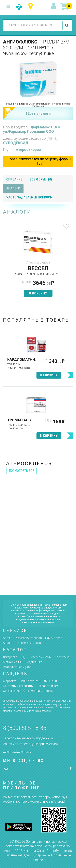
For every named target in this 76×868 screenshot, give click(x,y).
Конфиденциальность (38, 691)
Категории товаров (29, 638)
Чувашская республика (32, 6)
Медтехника (34, 662)
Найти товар (54, 638)
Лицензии (50, 681)
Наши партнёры (30, 681)
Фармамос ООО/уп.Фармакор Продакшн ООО (32, 129)
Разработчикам (47, 686)
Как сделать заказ (30, 643)
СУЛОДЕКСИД (16, 143)
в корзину (38, 293)
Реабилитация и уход (17, 667)
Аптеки (8, 638)
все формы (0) (41, 179)
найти (67, 25)
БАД (23, 657)
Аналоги (9, 643)
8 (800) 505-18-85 (25, 728)
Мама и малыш (13, 662)
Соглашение (11, 691)
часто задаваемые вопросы (29, 197)
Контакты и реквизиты (18, 686)
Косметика (62, 657)
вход (54, 6)
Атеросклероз (28, 150)
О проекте (10, 681)
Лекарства (10, 657)
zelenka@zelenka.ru (17, 752)
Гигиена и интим (40, 657)
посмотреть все (21, 471)
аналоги (13, 188)
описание (14, 179)
